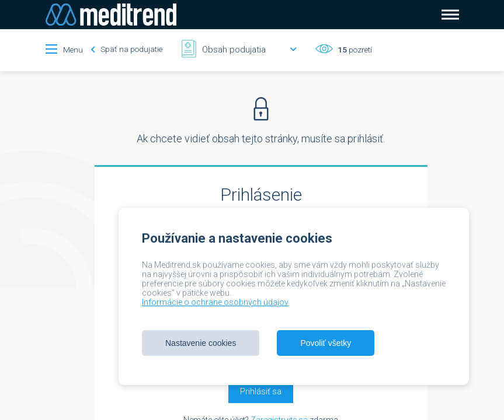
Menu (73, 50)
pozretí (354, 50)
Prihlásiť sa (261, 391)
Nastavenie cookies (201, 343)
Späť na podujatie (126, 49)
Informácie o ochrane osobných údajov (215, 302)
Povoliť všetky (326, 343)
